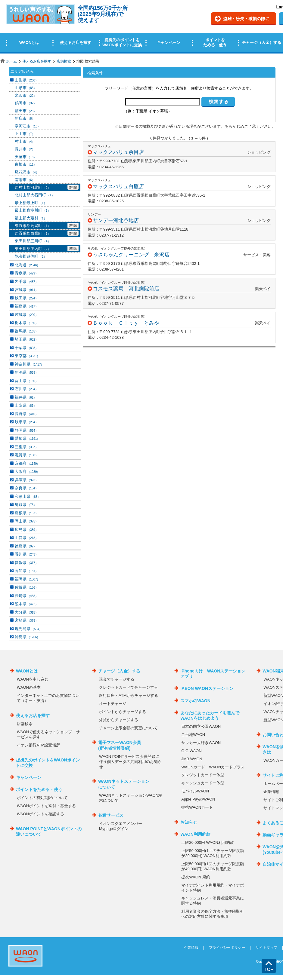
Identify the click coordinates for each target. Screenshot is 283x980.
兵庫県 (26, 480)
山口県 (26, 538)
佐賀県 (26, 587)
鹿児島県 (28, 629)
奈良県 (26, 488)
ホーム (11, 61)
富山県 (26, 381)
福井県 (26, 397)
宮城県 (26, 290)
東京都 (27, 356)
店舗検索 (64, 61)
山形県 (26, 80)
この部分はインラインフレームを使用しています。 (141, 28)
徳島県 (26, 546)
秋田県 (26, 298)
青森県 (26, 273)
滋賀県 (26, 455)
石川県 (26, 389)
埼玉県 (26, 339)
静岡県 (26, 430)
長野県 (26, 414)
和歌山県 (28, 496)
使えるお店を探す (37, 61)
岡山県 (26, 521)
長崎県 (26, 596)
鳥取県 (26, 505)
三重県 (26, 447)
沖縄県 (27, 637)
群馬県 (26, 331)
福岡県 (27, 579)
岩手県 (26, 282)
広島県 (26, 530)
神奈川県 (29, 364)
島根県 (26, 513)
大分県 (26, 612)
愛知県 (27, 438)
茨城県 (26, 315)
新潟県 (26, 372)
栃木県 (26, 323)
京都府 (27, 463)
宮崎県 (26, 620)
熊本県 (26, 604)
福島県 (26, 306)
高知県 (26, 571)
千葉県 (26, 348)
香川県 (26, 554)
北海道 (27, 265)
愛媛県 (26, 563)
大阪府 (27, 472)
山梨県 (26, 405)
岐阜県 (26, 422)
